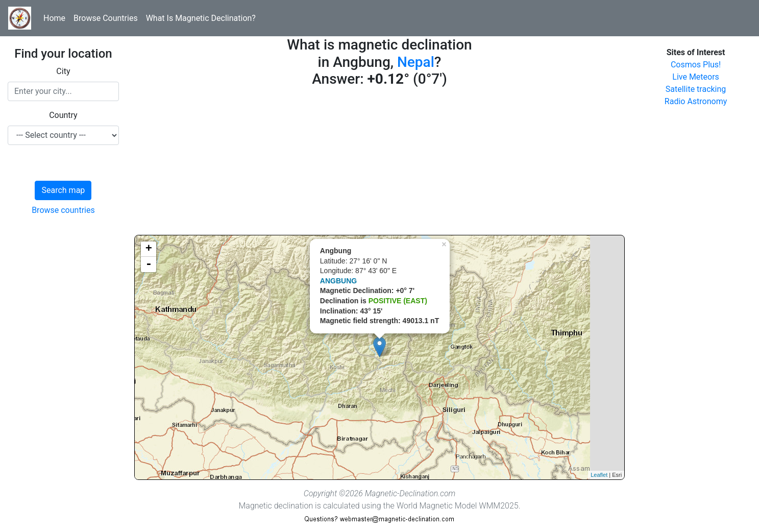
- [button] (149, 264)
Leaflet (599, 475)
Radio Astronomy (696, 101)
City (63, 71)
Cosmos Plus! (696, 65)
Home (54, 18)
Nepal (416, 62)
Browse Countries (106, 18)
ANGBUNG (338, 281)
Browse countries (63, 210)
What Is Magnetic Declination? (201, 18)
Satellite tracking (696, 89)
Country (63, 115)
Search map (63, 190)
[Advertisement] (379, 163)
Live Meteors (696, 77)
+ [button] (149, 249)
